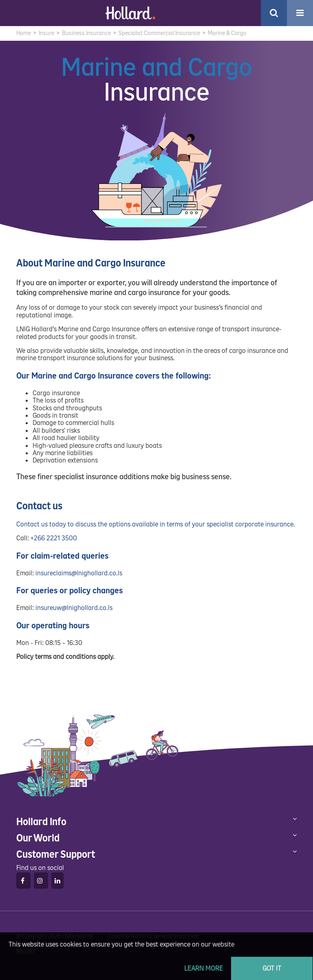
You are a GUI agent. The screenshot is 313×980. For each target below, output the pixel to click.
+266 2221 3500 (54, 538)
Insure (46, 33)
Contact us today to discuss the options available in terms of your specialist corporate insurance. (156, 524)
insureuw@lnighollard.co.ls (74, 608)
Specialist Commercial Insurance (159, 33)
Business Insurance (86, 33)
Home (24, 33)
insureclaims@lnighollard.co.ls (79, 573)
